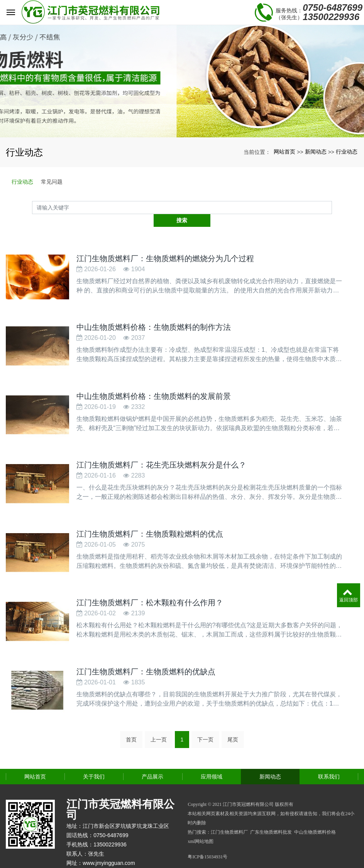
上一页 (159, 724)
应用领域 (212, 762)
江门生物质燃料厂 (229, 817)
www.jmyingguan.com (109, 848)
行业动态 (347, 152)
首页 (131, 724)
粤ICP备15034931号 (207, 842)
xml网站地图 (201, 826)
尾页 (233, 724)
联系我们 (329, 762)
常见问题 (52, 182)
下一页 (205, 724)
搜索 (332, 207)
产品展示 (152, 762)
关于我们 (94, 762)
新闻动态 (316, 152)
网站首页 (284, 152)
